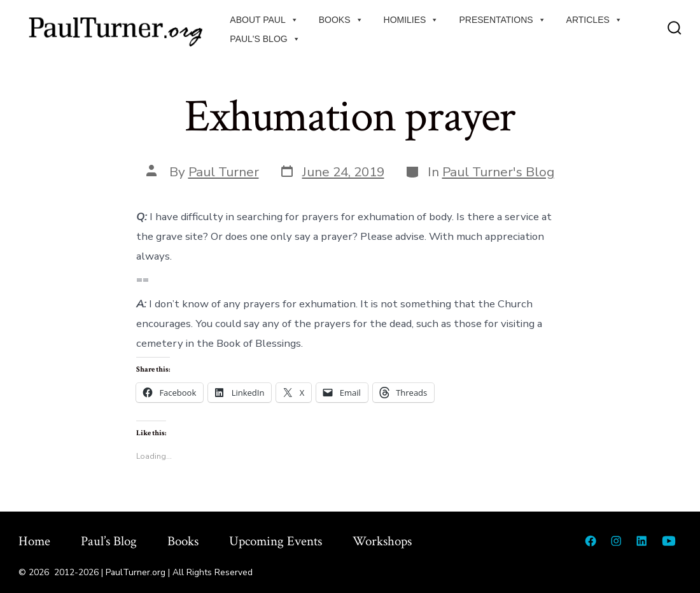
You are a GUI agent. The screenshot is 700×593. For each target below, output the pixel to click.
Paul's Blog (265, 39)
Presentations (502, 20)
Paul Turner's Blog (498, 172)
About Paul (264, 20)
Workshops (382, 541)
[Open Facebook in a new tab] (591, 541)
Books (341, 20)
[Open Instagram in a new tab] (616, 541)
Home (34, 541)
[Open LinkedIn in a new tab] (641, 541)
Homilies (411, 20)
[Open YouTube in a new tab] (669, 541)
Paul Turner (224, 172)
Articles (594, 20)
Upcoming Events (276, 541)
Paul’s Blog (109, 541)
